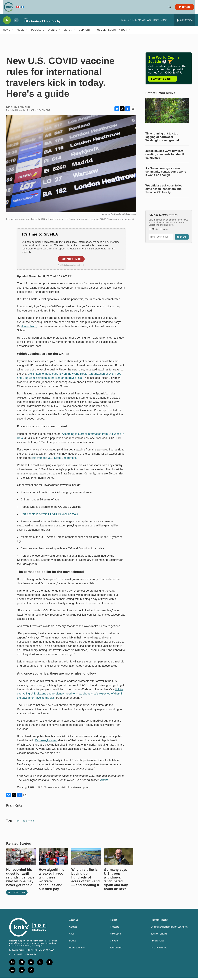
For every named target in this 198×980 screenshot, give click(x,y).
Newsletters (116, 936)
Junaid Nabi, (29, 329)
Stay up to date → (162, 81)
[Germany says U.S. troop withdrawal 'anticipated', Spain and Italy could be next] (119, 859)
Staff (72, 936)
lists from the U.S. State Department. (54, 460)
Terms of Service (159, 936)
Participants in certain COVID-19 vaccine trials (49, 516)
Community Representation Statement (169, 929)
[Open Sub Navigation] (13, 32)
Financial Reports (159, 922)
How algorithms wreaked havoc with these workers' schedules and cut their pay (52, 882)
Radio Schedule (77, 950)
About (123, 32)
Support (85, 32)
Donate (186, 8)
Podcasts (38, 32)
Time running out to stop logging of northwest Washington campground (162, 139)
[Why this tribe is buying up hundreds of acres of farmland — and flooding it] (86, 859)
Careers (114, 943)
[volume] (16, 23)
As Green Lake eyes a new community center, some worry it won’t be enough (166, 174)
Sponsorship (116, 950)
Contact (73, 929)
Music (21, 32)
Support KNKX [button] (71, 261)
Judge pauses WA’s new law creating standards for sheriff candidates (165, 157)
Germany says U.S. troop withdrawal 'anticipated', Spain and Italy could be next (116, 882)
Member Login (107, 32)
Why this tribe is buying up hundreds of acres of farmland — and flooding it (85, 880)
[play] (7, 23)
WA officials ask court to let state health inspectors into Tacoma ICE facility (164, 191)
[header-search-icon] (170, 8)
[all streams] (184, 22)
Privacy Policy (158, 943)
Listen (68, 32)
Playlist (113, 922)
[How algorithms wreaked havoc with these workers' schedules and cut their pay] (54, 859)
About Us (74, 922)
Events (52, 32)
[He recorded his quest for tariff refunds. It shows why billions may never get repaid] (21, 859)
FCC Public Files (159, 950)
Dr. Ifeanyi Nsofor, (46, 743)
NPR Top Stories (25, 823)
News (7, 32)
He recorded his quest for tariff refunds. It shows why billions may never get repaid (20, 880)
